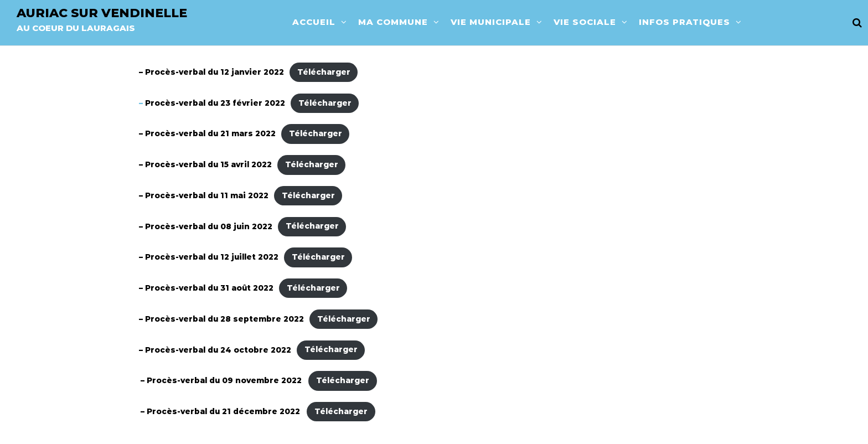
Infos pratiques (684, 22)
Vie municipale (491, 22)
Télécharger (324, 72)
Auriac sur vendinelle (102, 13)
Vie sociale (585, 22)
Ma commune (393, 22)
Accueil (314, 22)
